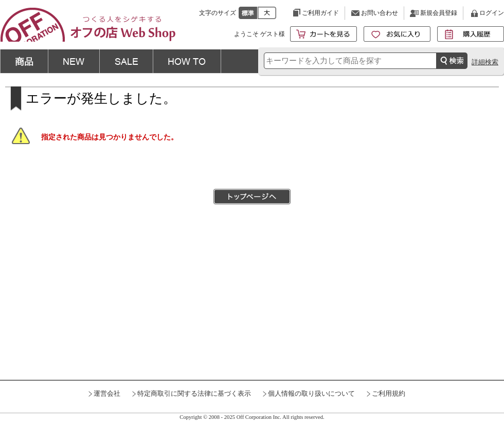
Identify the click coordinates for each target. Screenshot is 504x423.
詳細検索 (485, 62)
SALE (126, 61)
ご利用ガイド (320, 13)
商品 (24, 61)
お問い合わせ (380, 13)
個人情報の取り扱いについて (311, 394)
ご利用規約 (389, 394)
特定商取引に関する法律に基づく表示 (194, 394)
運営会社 (107, 394)
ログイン (492, 13)
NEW (74, 61)
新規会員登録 (439, 13)
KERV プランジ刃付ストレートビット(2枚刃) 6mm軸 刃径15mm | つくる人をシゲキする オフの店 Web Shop (88, 25)
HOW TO (187, 61)
